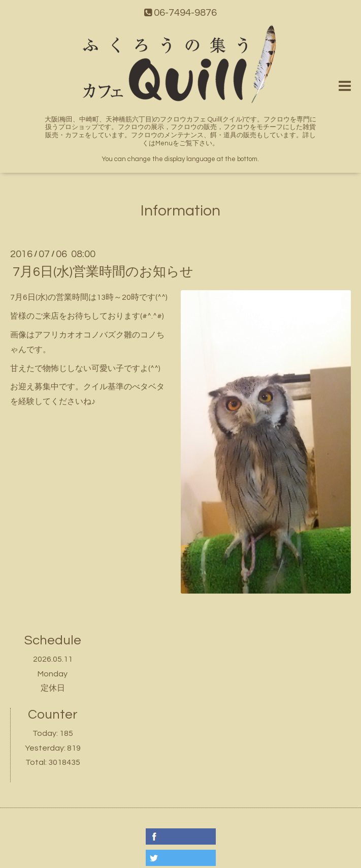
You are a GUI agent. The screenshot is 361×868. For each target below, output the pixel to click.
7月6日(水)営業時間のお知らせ (103, 272)
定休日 (53, 688)
